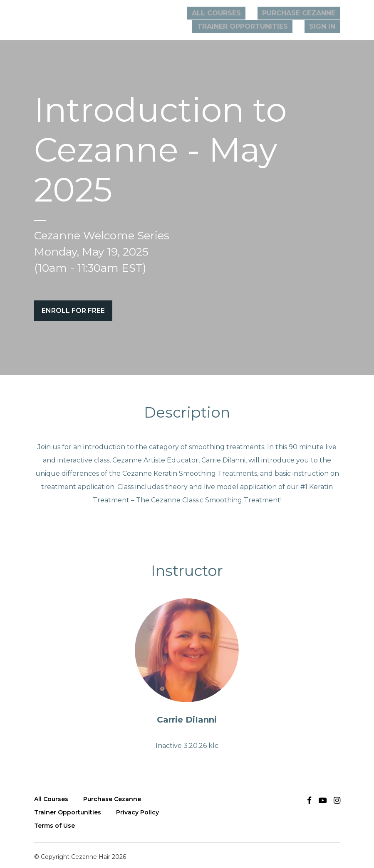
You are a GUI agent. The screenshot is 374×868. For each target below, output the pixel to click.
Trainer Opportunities (68, 808)
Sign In (327, 26)
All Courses (231, 13)
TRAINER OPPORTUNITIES (256, 26)
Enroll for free (73, 311)
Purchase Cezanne (112, 794)
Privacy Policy (137, 808)
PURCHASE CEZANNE (303, 13)
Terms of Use (54, 821)
